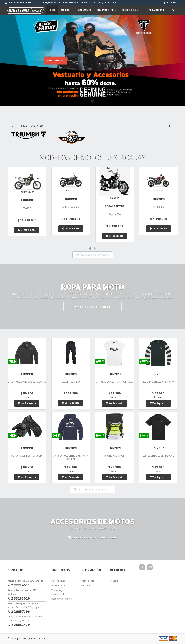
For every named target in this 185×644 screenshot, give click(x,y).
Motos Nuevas (58, 581)
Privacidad (86, 586)
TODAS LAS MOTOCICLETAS (93, 255)
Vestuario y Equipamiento (58, 592)
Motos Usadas (58, 586)
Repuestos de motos (62, 599)
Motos (66, 10)
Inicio (52, 10)
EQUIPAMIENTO (107, 10)
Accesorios (130, 10)
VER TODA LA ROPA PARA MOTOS (93, 489)
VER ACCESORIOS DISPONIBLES (93, 537)
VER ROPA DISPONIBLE (92, 306)
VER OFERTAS (55, 61)
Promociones (87, 581)
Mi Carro (114, 581)
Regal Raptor (115, 206)
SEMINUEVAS (84, 10)
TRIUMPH (27, 200)
